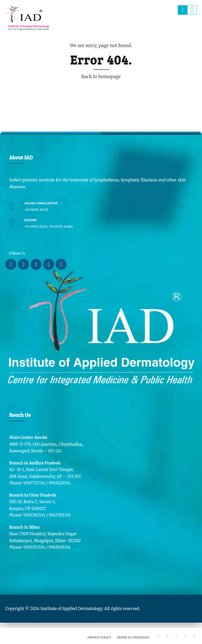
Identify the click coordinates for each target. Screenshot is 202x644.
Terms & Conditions (133, 637)
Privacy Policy (99, 637)
